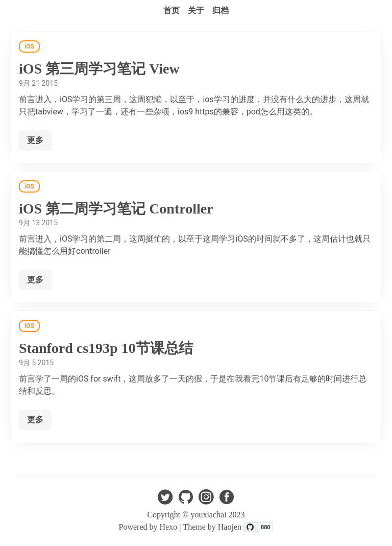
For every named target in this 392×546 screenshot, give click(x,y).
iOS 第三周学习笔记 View (99, 69)
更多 (35, 140)
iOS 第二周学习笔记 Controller (116, 209)
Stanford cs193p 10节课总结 (106, 348)
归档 (220, 10)
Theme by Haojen (213, 527)
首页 (171, 10)
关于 (196, 10)
